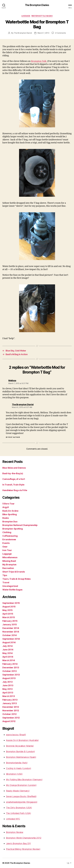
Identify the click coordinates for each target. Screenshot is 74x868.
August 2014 (9, 642)
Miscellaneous (10, 557)
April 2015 (8, 614)
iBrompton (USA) (14, 774)
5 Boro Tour (8, 504)
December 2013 (11, 668)
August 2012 (9, 721)
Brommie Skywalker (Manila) (20, 746)
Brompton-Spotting (13, 529)
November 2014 (11, 632)
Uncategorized (10, 586)
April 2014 (8, 657)
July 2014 (7, 646)
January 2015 (10, 625)
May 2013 (7, 689)
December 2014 (11, 628)
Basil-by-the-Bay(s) (13, 473)
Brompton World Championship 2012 (24, 838)
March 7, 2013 (43, 33)
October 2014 (10, 635)
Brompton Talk (39, 61)
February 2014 (10, 664)
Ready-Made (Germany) (18, 791)
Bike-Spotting (10, 514)
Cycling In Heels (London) (18, 768)
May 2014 (7, 653)
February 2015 (10, 621)
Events (6, 543)
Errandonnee (9, 539)
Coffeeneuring (10, 536)
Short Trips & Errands (14, 572)
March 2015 (9, 617)
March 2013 (9, 696)
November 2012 (11, 711)
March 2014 (9, 660)
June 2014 (8, 650)
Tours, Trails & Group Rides (16, 579)
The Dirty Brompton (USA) (19, 808)
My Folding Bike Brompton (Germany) (24, 780)
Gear (5, 547)
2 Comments (60, 33)
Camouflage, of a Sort (14, 479)
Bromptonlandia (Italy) (17, 763)
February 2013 (10, 700)
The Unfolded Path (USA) (18, 813)
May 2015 (7, 610)
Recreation (8, 568)
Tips (5, 575)
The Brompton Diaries (37, 5)
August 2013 (9, 678)
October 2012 (9, 714)
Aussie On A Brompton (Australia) (22, 740)
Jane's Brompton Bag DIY (18, 843)
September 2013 (11, 675)
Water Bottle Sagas (42, 16)
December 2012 (11, 707)
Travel (6, 582)
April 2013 (8, 693)
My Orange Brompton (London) (21, 785)
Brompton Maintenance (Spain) (21, 757)
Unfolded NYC (13, 819)
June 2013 (8, 685)
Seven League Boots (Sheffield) (21, 796)
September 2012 (11, 718)
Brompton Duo (10, 522)
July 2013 (7, 682)
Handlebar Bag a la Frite (15, 490)
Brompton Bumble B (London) (20, 751)
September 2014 (11, 639)
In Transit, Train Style (13, 485)
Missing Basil (9, 561)
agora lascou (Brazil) (16, 735)
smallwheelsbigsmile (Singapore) (22, 802)
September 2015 (11, 603)
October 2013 (10, 671)
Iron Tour (7, 550)
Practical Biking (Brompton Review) (23, 849)
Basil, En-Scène (10, 511)
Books (6, 518)
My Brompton (9, 565)
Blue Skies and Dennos (14, 468)
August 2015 (9, 607)
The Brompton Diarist (23, 33)
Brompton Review (15, 832)
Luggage (26, 16)
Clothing (7, 532)
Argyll (6, 507)
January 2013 (10, 703)
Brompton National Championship (20, 525)
